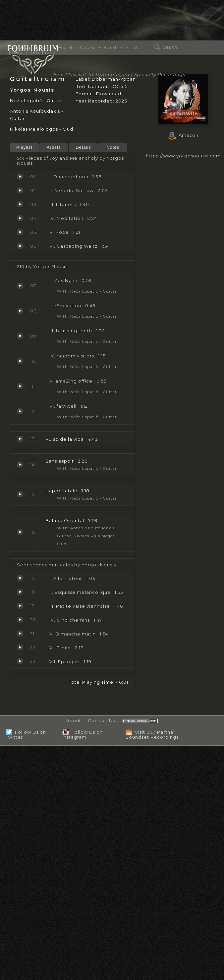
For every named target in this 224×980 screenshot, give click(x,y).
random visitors (20, 361)
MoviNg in (20, 286)
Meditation (20, 218)
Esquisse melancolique (20, 592)
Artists (54, 147)
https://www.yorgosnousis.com (183, 156)
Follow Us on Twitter (26, 735)
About (74, 720)
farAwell (20, 411)
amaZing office (20, 386)
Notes (113, 147)
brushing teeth (20, 336)
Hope (20, 232)
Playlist (24, 147)
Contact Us (101, 720)
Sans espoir (20, 465)
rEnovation (20, 311)
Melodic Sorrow (20, 190)
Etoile (20, 647)
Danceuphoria (20, 177)
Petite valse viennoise (20, 606)
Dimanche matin (20, 633)
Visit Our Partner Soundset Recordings (152, 735)
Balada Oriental (20, 532)
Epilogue (20, 661)
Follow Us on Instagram (83, 735)
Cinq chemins (20, 620)
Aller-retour (20, 578)
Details (83, 147)
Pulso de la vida (20, 439)
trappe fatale (20, 494)
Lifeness (20, 204)
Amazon (183, 135)
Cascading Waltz (20, 246)
